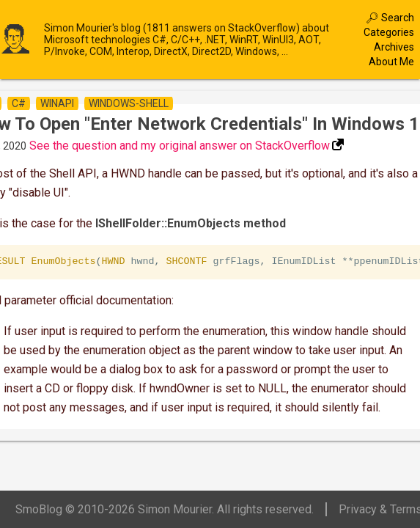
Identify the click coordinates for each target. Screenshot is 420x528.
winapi (57, 103)
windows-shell (129, 103)
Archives (394, 47)
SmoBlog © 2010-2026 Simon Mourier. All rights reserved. (165, 509)
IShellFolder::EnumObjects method (191, 223)
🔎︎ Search (390, 18)
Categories (389, 32)
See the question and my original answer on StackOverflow (180, 146)
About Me (391, 62)
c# (19, 103)
